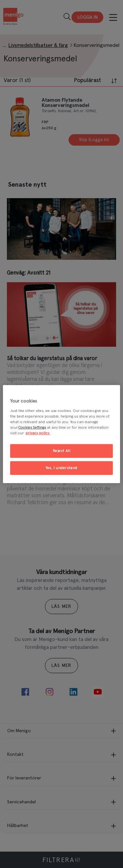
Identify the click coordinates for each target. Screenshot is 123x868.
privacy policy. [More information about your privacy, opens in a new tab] (38, 433)
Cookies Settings (32, 427)
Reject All (62, 451)
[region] (61, 434)
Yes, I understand (61, 468)
